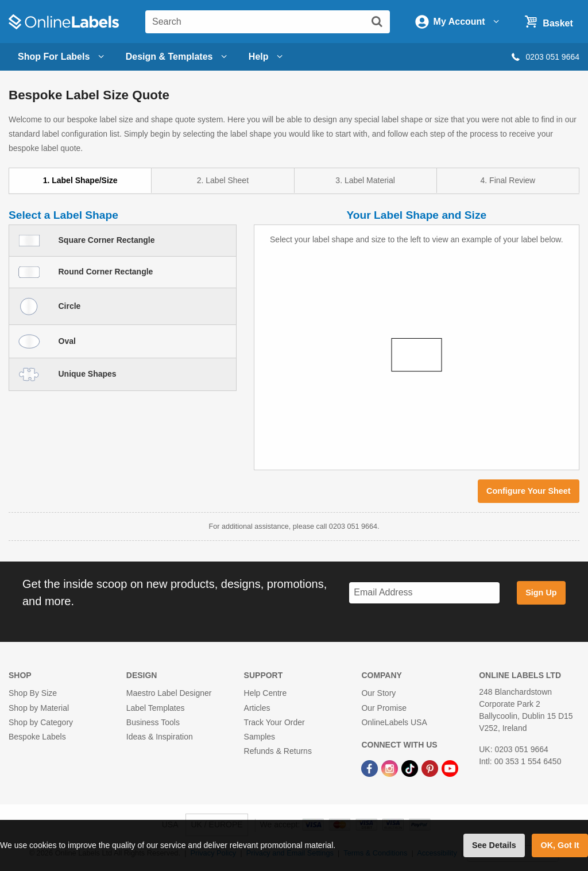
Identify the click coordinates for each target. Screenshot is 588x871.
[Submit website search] (377, 21)
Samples (260, 737)
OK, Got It (560, 845)
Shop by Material (39, 708)
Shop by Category (41, 722)
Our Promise (384, 708)
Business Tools (153, 722)
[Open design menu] (178, 57)
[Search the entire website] (268, 22)
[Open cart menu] (547, 21)
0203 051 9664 (545, 57)
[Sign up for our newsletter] (424, 593)
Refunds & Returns (278, 751)
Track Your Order (274, 722)
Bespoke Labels (37, 737)
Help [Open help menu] (267, 57)
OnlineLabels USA (394, 722)
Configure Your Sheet (529, 491)
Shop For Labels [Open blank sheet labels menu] (63, 57)
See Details (494, 845)
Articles (257, 708)
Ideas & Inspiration (160, 737)
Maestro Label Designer (169, 693)
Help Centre (266, 693)
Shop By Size (33, 693)
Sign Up (541, 593)
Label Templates (156, 708)
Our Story (378, 693)
